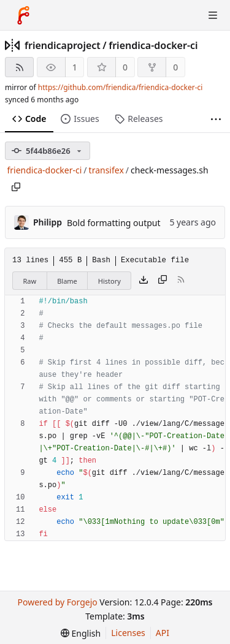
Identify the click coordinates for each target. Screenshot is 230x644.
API (163, 633)
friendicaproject (63, 45)
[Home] (23, 15)
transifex (106, 170)
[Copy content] (163, 281)
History (109, 281)
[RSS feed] (19, 67)
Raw (30, 281)
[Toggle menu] (213, 15)
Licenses (128, 633)
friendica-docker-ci (153, 45)
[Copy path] (16, 187)
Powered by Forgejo (57, 602)
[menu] (81, 633)
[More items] (216, 119)
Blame (67, 281)
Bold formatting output (114, 223)
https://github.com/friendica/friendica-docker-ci (121, 87)
